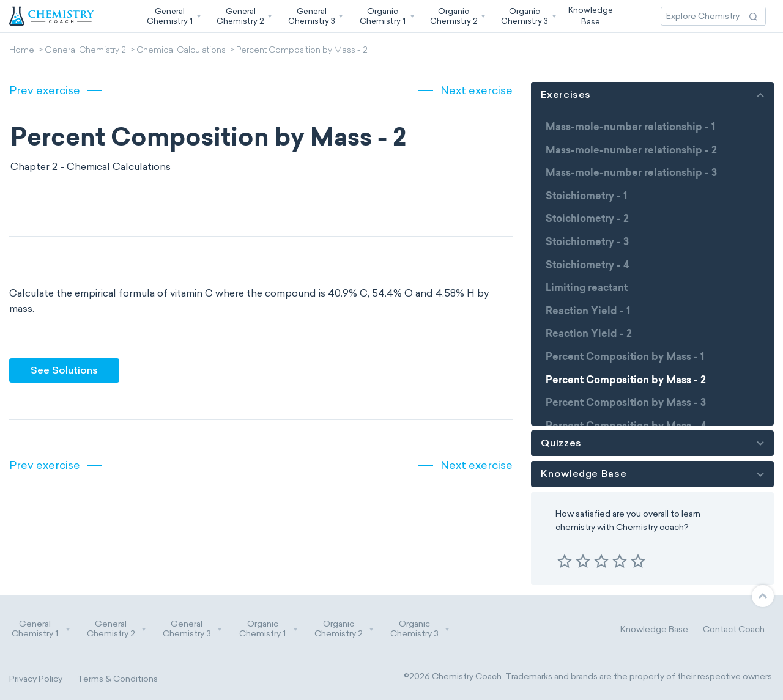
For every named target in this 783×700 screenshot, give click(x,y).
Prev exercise (45, 90)
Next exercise (477, 90)
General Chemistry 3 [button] (193, 629)
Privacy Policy (36, 679)
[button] (173, 16)
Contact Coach (734, 629)
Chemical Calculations (181, 51)
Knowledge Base (654, 629)
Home (22, 51)
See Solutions (64, 370)
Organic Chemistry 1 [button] (269, 629)
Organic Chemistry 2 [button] (344, 629)
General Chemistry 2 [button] (117, 629)
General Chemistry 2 (85, 51)
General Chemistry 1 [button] (41, 629)
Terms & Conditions (117, 679)
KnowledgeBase (591, 16)
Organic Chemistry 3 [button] (420, 629)
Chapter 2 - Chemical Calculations (91, 167)
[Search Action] (753, 16)
